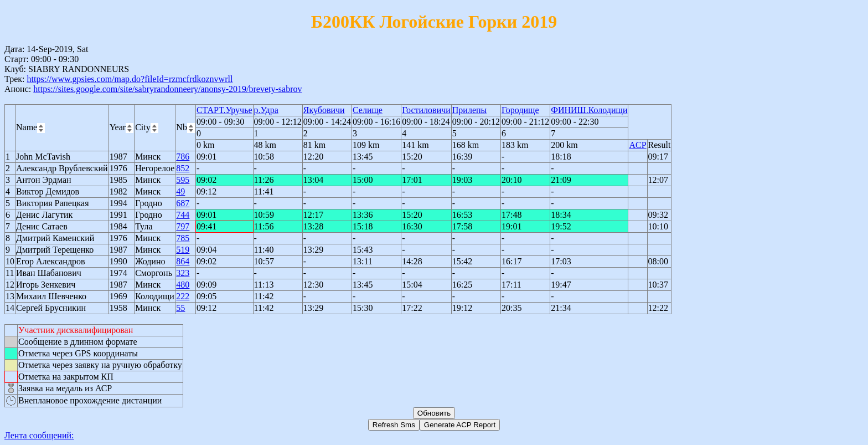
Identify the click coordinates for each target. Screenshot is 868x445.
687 (183, 203)
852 (183, 168)
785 (183, 238)
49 (180, 191)
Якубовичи (324, 110)
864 (183, 261)
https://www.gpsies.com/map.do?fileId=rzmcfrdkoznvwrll (130, 79)
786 (183, 157)
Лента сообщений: (39, 435)
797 (183, 226)
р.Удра (266, 110)
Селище (368, 110)
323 (183, 273)
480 (183, 285)
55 (180, 308)
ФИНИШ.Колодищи (589, 110)
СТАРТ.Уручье (224, 110)
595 (183, 180)
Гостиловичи (426, 110)
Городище (520, 110)
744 (183, 215)
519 (183, 250)
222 (183, 296)
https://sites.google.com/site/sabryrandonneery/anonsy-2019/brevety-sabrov (167, 89)
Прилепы (470, 110)
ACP (637, 145)
